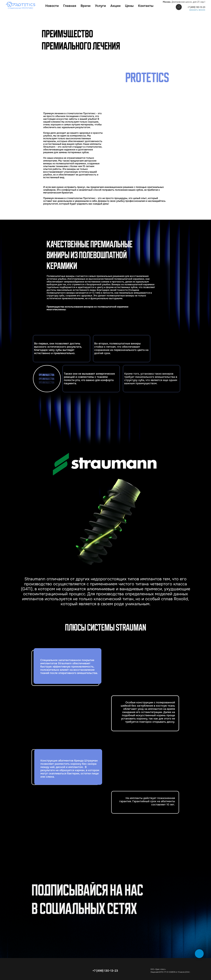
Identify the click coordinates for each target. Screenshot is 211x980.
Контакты (146, 6)
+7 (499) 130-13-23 (196, 7)
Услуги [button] (100, 6)
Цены (129, 6)
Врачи (86, 6)
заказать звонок (197, 10)
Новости (52, 6)
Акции (115, 6)
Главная (70, 6)
